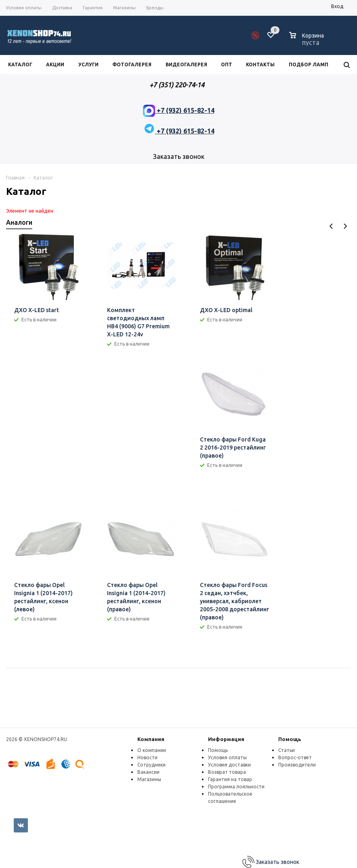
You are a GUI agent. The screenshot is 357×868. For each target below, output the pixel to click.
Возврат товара (227, 772)
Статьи (287, 750)
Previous (331, 226)
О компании (152, 750)
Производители (297, 765)
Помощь (290, 739)
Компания (151, 739)
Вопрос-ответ (295, 757)
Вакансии (148, 772)
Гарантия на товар (230, 779)
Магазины (149, 779)
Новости (147, 757)
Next (345, 226)
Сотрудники (151, 765)
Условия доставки (229, 765)
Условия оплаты (227, 757)
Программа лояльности (236, 787)
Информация (226, 739)
